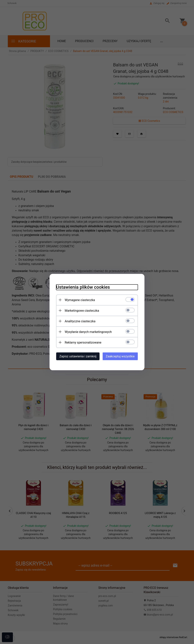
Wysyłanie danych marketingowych (85, 331)
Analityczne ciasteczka (77, 321)
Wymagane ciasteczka (77, 300)
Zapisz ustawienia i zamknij (75, 356)
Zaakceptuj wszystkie (123, 356)
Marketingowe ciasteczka (79, 310)
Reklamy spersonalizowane (80, 342)
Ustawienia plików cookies (80, 287)
